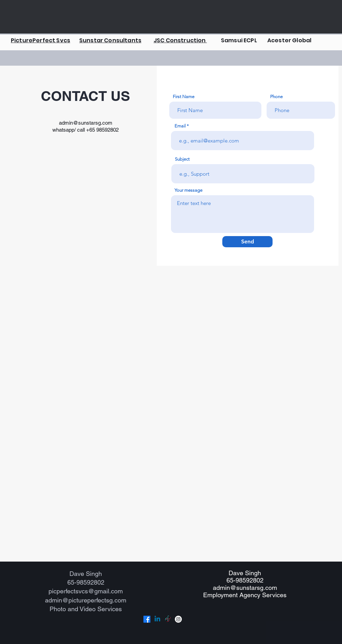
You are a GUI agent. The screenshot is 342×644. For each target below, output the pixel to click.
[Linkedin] (157, 619)
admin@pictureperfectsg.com (86, 600)
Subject (182, 159)
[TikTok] (168, 619)
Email (180, 126)
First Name (184, 97)
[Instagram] (178, 619)
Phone (276, 97)
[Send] (247, 242)
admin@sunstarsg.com (86, 123)
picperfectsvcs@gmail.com (86, 591)
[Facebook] (147, 619)
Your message (188, 190)
